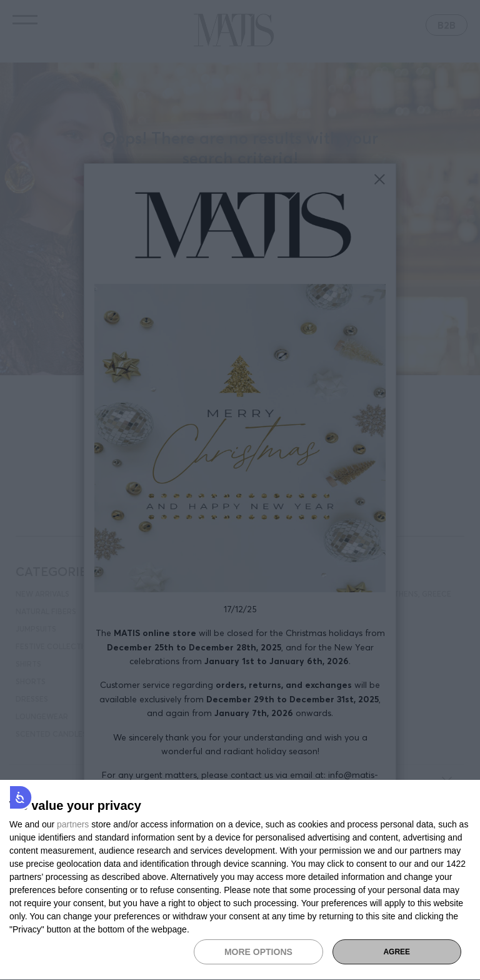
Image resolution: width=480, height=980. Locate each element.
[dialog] (240, 880)
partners (73, 824)
